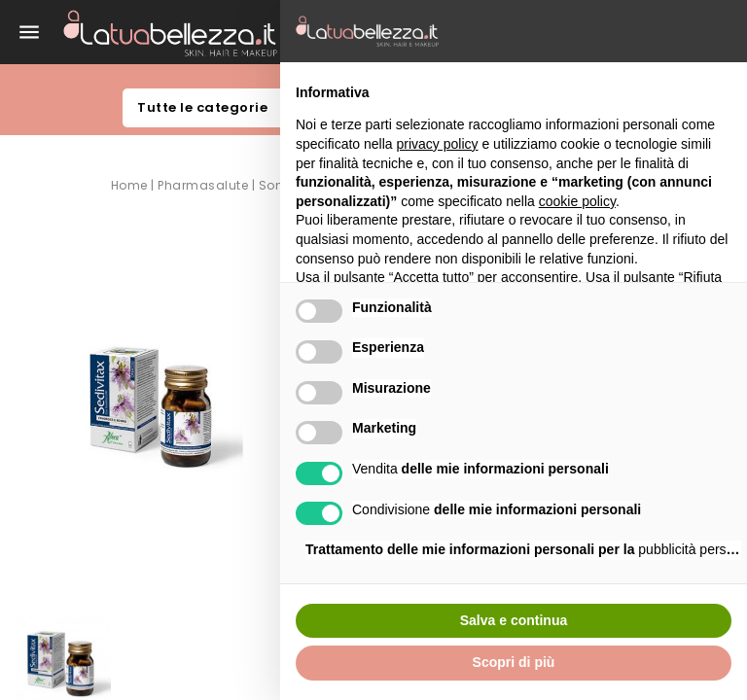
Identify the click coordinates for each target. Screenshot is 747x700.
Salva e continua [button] (514, 620)
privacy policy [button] (438, 144)
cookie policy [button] (577, 201)
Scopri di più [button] (514, 662)
